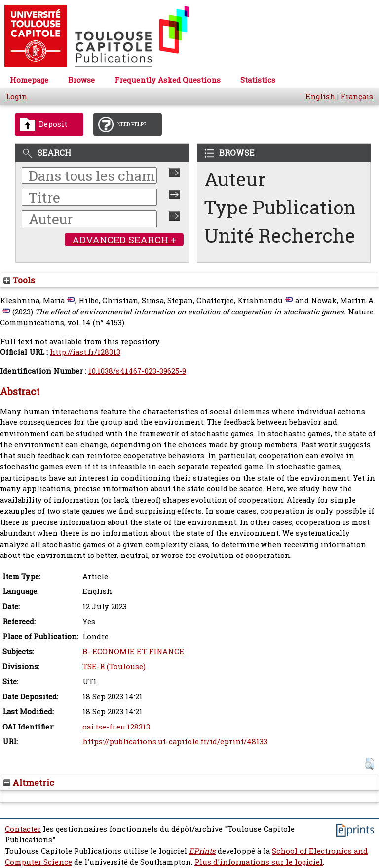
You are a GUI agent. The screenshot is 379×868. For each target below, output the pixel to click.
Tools (19, 280)
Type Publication (280, 207)
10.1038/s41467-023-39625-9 (137, 371)
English (320, 96)
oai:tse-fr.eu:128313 (116, 727)
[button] (369, 764)
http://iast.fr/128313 (85, 352)
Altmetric (29, 782)
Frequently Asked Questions (168, 80)
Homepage (29, 80)
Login (17, 96)
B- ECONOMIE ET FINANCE (133, 651)
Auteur (235, 179)
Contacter (23, 829)
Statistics (258, 80)
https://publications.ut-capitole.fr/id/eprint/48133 (175, 742)
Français (357, 96)
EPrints (202, 851)
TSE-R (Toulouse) (114, 667)
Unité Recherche (280, 235)
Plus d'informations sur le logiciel (259, 862)
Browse (81, 80)
